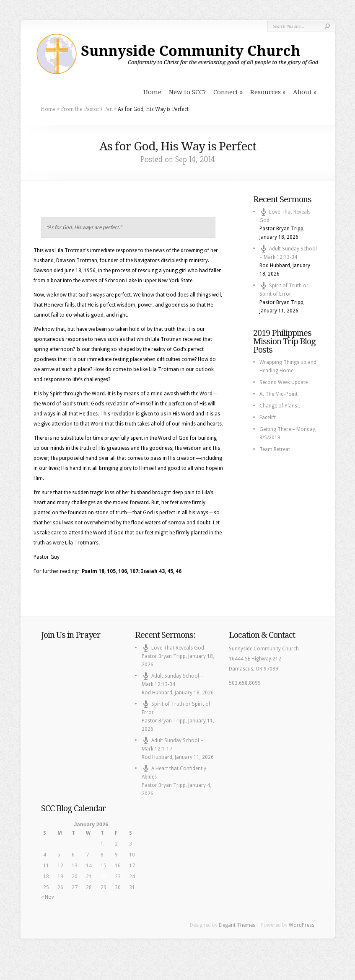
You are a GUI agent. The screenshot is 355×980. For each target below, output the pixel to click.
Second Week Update (284, 382)
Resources (266, 92)
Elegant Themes (237, 925)
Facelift (268, 418)
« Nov (48, 897)
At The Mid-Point (279, 394)
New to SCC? (187, 92)
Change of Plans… (281, 406)
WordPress (302, 925)
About (302, 92)
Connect (226, 92)
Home (152, 92)
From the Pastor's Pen (87, 109)
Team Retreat (275, 449)
